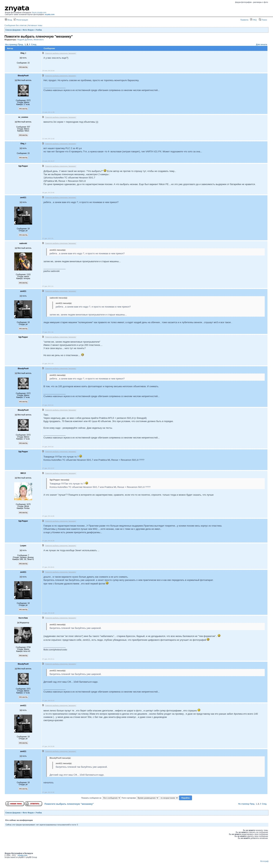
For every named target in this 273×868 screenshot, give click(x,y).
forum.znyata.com (39, 12)
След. (34, 44)
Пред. (21, 44)
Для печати (262, 44)
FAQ (253, 20)
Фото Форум (28, 30)
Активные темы (35, 25)
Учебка (39, 30)
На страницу (11, 44)
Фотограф (264, 861)
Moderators (39, 40)
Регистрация (21, 20)
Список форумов (13, 30)
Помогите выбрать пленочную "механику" (69, 804)
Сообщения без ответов (15, 25)
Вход (8, 20)
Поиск (263, 20)
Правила (244, 20)
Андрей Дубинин (25, 40)
